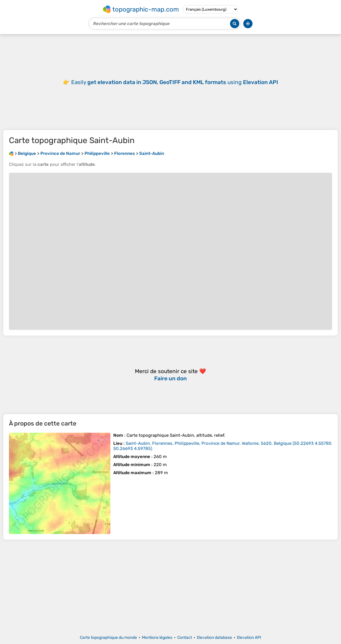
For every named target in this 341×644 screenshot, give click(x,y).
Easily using (175, 82)
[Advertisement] (170, 588)
